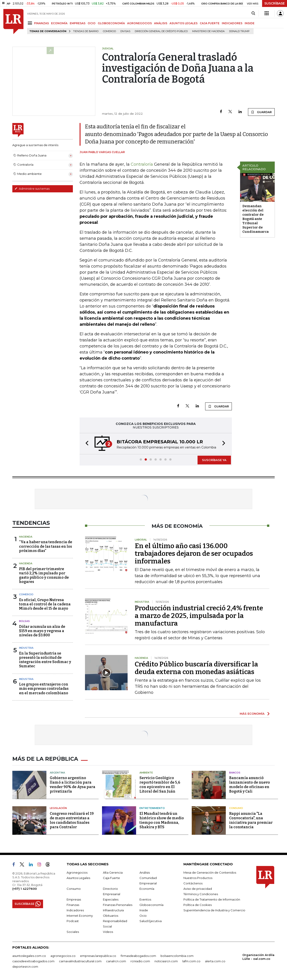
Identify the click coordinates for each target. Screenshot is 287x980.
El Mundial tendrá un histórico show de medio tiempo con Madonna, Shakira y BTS (162, 820)
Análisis (145, 872)
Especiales (111, 899)
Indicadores (75, 910)
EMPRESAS (78, 23)
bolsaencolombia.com (177, 956)
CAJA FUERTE (210, 23)
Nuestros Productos (198, 878)
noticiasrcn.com (166, 961)
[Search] (253, 13)
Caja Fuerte (111, 878)
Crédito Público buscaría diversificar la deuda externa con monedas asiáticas (196, 668)
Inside (144, 910)
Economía (147, 889)
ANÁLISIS (161, 23)
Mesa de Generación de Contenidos (210, 872)
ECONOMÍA (59, 23)
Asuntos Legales (78, 878)
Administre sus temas (32, 189)
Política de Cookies (198, 905)
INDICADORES (232, 23)
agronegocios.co (63, 956)
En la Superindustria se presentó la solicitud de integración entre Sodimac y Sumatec (45, 660)
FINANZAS (41, 23)
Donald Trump (239, 31)
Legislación (58, 808)
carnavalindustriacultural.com (80, 961)
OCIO (92, 23)
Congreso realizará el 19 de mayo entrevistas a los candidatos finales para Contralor (72, 820)
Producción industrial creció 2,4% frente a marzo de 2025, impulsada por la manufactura (199, 616)
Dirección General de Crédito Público (161, 31)
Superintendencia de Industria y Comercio (214, 910)
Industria (26, 648)
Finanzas (73, 905)
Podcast (73, 921)
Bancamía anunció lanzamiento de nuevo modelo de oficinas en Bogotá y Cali (250, 785)
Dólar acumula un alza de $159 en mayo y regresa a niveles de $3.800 (42, 631)
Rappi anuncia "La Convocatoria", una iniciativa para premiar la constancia (251, 820)
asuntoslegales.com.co (29, 956)
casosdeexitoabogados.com (33, 961)
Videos (108, 932)
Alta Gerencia (113, 872)
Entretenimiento (152, 808)
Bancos (235, 773)
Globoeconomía (151, 905)
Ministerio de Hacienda (208, 31)
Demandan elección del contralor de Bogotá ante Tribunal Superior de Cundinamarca (255, 219)
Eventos (145, 899)
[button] (86, 444)
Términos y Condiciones (201, 894)
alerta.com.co (215, 961)
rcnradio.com (140, 961)
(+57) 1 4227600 (25, 889)
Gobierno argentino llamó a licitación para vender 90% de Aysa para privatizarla (73, 785)
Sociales (73, 932)
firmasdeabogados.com (138, 956)
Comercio (109, 31)
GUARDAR (261, 112)
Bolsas (24, 621)
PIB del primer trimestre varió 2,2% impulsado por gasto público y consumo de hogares (44, 575)
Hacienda (26, 537)
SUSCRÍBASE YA (214, 460)
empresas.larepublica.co (98, 956)
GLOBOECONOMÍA (111, 23)
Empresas (74, 899)
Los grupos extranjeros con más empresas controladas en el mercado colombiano (44, 689)
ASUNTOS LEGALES (184, 23)
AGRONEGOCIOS (139, 23)
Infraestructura (113, 910)
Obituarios (111, 916)
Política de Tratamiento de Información (212, 899)
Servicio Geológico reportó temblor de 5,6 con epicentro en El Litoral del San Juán (160, 785)
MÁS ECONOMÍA (252, 714)
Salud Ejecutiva (151, 921)
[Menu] (31, 23)
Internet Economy (80, 916)
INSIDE (250, 23)
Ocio (143, 916)
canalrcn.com (116, 961)
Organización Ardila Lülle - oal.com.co (258, 957)
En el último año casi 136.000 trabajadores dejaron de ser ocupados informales (194, 554)
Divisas (125, 31)
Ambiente (146, 773)
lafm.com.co (191, 961)
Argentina (57, 773)
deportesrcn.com (25, 967)
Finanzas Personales (118, 905)
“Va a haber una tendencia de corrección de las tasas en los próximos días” (46, 546)
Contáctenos (193, 883)
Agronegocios (77, 872)
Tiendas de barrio (86, 31)
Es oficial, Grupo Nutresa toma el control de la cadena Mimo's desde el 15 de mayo (45, 604)
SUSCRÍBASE (275, 3)
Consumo (236, 808)
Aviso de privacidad (198, 889)
